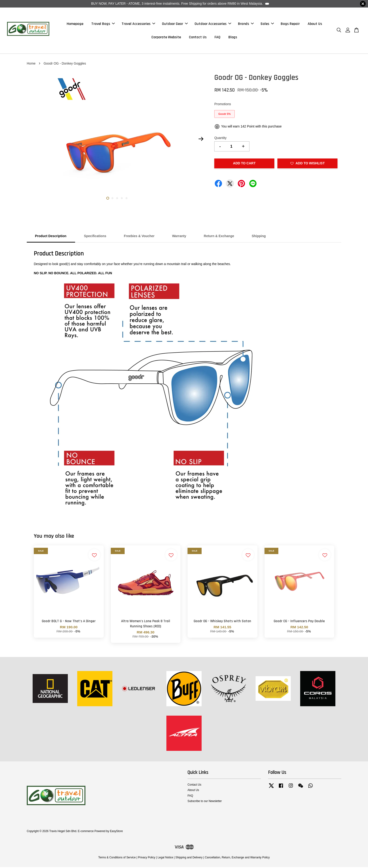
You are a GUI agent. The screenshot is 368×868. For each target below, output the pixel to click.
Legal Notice (165, 859)
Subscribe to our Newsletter (205, 802)
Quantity (220, 139)
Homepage (75, 24)
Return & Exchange (219, 237)
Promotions (223, 105)
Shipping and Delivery (189, 859)
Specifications (95, 237)
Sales (267, 24)
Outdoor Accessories (213, 24)
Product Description (51, 237)
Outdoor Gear (175, 24)
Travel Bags (103, 24)
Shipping (259, 237)
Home (31, 64)
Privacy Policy (147, 859)
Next (201, 140)
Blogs (233, 38)
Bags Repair (290, 24)
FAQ (217, 38)
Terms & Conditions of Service (117, 859)
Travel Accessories (138, 24)
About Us (315, 24)
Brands (246, 24)
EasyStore (116, 832)
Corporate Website (166, 38)
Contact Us (198, 38)
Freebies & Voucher (139, 237)
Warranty (179, 237)
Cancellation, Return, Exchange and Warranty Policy (237, 859)
